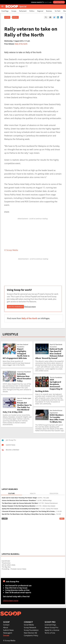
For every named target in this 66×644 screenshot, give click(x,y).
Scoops (14, 11)
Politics (32, 11)
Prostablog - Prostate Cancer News (14, 569)
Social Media (29, 625)
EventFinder (6, 561)
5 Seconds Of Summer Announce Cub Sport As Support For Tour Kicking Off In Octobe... (29, 511)
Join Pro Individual (15, 307)
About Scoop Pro (51, 627)
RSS (5, 519)
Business (49, 11)
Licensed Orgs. (51, 625)
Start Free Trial (59, 2)
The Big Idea (6, 567)
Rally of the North (21, 44)
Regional (40, 11)
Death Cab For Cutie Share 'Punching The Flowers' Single (19, 498)
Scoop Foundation (31, 630)
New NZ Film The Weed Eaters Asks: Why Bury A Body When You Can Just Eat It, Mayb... (29, 514)
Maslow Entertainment (51, 503)
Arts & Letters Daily (8, 565)
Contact (6, 625)
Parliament (23, 11)
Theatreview (6, 563)
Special (15, 17)
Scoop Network (30, 627)
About (6, 627)
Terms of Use (50, 633)
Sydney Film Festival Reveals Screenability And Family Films (20, 509)
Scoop (7, 17)
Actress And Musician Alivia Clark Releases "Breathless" (19, 501)
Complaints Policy (31, 635)
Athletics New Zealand (49, 506)
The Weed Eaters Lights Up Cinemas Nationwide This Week (20, 503)
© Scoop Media (9, 641)
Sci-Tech (58, 11)
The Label (46, 498)
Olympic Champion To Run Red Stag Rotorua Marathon (19, 506)
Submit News (8, 630)
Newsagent (8, 633)
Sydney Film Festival (52, 509)
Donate (6, 635)
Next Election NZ (30, 633)
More (62, 519)
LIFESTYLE (10, 334)
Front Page (5, 11)
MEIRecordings (47, 501)
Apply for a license (52, 630)
